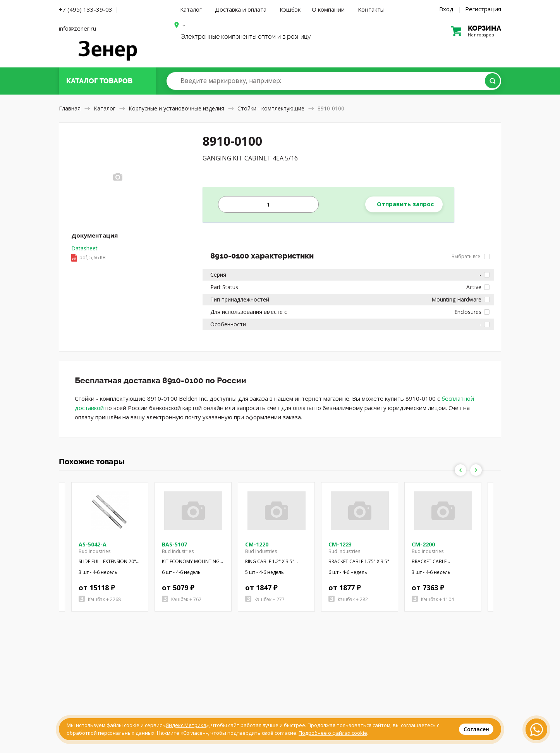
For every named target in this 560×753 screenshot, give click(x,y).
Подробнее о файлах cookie (333, 733)
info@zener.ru (77, 28)
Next (476, 470)
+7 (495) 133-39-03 (86, 9)
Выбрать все (471, 256)
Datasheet (88, 253)
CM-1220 (257, 544)
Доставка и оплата (241, 9)
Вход (446, 9)
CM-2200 (423, 544)
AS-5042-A (93, 544)
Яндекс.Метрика (186, 725)
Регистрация (483, 9)
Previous (460, 470)
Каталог (191, 9)
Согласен (476, 729)
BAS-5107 (174, 544)
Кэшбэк (290, 9)
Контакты (371, 9)
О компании (328, 9)
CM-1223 (340, 544)
